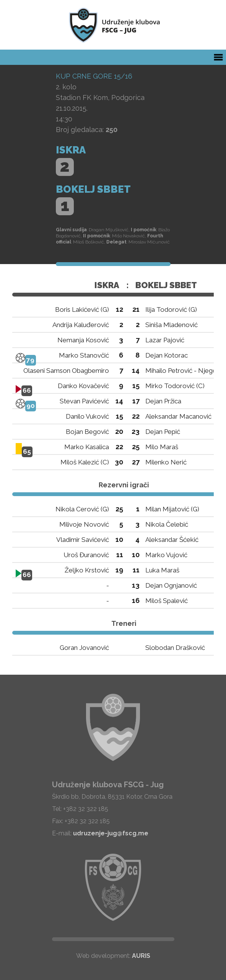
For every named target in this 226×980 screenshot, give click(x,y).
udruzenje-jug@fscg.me (111, 833)
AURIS (141, 956)
